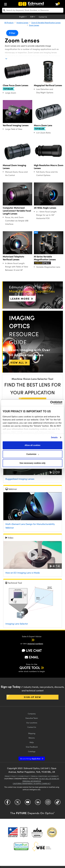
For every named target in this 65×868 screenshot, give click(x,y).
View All (19, 362)
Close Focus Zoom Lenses (15, 85)
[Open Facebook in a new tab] (7, 803)
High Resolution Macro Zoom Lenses (49, 167)
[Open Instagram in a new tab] (48, 803)
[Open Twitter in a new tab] (18, 803)
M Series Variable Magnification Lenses (45, 258)
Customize (33, 454)
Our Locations (32, 723)
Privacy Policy (11, 776)
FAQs (32, 742)
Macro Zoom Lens (43, 125)
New (36, 232)
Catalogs (32, 751)
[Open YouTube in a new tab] (28, 803)
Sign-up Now (32, 697)
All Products (9, 23)
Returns (32, 738)
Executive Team (32, 718)
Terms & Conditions (39, 776)
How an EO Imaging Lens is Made (23, 573)
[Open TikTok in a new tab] (58, 803)
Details (54, 437)
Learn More (22, 299)
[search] (33, 10)
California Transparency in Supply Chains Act (32, 783)
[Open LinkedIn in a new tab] (38, 803)
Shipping (32, 733)
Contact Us (43, 17)
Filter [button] (12, 33)
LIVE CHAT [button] (32, 650)
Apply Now (30, 759)
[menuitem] (6, 4)
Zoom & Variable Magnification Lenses (46, 23)
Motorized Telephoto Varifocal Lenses (13, 258)
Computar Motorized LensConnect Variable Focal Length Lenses (17, 211)
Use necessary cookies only (32, 463)
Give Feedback (32, 747)
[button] (29, 640)
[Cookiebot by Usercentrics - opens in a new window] (50, 403)
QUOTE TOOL (30, 668)
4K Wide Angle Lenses (45, 208)
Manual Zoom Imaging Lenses (14, 167)
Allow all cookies (32, 445)
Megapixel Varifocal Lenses (48, 85)
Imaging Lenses (22, 23)
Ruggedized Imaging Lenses (20, 479)
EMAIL (32, 657)
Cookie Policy (24, 776)
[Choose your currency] (33, 17)
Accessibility (53, 776)
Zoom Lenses (34, 25)
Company (32, 714)
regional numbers (35, 643)
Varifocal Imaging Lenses (16, 125)
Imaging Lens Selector (17, 624)
